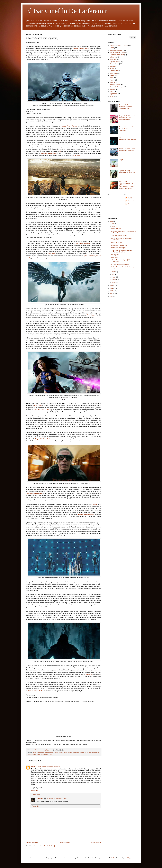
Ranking (112, 82)
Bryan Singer (40, 753)
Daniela (130, 198)
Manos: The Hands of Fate (119, 245)
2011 (112, 296)
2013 (112, 291)
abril (113, 274)
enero (114, 282)
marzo (114, 277)
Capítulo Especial (115, 62)
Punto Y (112, 80)
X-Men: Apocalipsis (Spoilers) (120, 264)
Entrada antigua (96, 843)
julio (113, 224)
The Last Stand (90, 256)
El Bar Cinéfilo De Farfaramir (67, 11)
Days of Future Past (43, 439)
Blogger (130, 858)
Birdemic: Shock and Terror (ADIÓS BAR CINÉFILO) (127, 150)
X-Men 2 (94, 504)
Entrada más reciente (33, 843)
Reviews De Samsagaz (117, 87)
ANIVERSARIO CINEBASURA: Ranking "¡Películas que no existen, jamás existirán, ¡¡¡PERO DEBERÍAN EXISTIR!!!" (127, 185)
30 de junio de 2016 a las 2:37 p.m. (57, 799)
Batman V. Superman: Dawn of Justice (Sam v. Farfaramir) (127, 129)
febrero (114, 280)
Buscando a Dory (117, 243)
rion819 (113, 858)
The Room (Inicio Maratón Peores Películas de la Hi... (121, 251)
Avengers (77, 155)
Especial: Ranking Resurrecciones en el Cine (127, 172)
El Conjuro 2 (115, 255)
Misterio (112, 75)
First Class (52, 254)
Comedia (112, 66)
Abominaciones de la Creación (119, 46)
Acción (34, 753)
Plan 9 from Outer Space (119, 248)
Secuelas (29, 755)
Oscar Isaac (91, 753)
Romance (113, 89)
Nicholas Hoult (84, 753)
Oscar (111, 78)
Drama (112, 69)
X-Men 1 (89, 674)
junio (113, 226)
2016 (112, 221)
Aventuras (113, 59)
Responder (35, 791)
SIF (129, 204)
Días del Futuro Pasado (81, 49)
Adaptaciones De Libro (116, 50)
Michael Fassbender (74, 753)
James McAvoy (48, 753)
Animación (113, 57)
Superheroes (44, 755)
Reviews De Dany (115, 85)
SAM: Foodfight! (116, 229)
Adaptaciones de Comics (117, 52)
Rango (121, 160)
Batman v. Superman (84, 243)
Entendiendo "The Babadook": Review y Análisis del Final (125, 107)
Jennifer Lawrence (58, 753)
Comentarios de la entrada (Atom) (45, 846)
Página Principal (65, 843)
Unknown (34, 766)
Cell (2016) (115, 257)
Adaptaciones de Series (117, 55)
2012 (112, 294)
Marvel (66, 753)
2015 (112, 286)
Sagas (97, 753)
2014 (112, 288)
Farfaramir (40, 799)
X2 (60, 151)
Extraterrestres (114, 71)
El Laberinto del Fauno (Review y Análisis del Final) (127, 139)
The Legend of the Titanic (119, 236)
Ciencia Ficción (114, 64)
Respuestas (37, 795)
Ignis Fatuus (113, 73)
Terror (111, 96)
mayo (114, 272)
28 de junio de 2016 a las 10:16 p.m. (49, 766)
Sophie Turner (36, 755)
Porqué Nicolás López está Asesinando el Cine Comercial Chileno (127, 118)
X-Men (50, 755)
